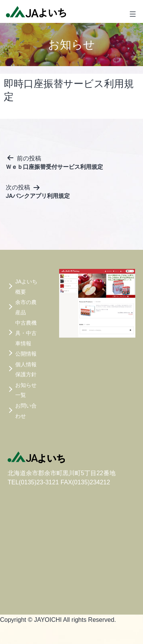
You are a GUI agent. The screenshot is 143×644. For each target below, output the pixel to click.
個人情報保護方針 (26, 370)
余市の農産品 (26, 307)
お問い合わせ (26, 411)
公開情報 (26, 354)
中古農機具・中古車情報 (26, 333)
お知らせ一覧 (26, 390)
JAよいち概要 (26, 287)
